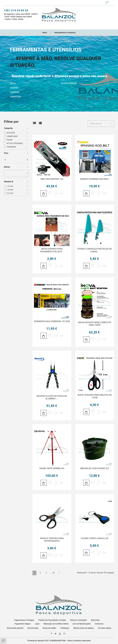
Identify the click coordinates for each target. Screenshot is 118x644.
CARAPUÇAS (15, 100)
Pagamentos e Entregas (24, 620)
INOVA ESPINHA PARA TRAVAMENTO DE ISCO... (52, 254)
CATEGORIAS (25, 26)
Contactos (99, 624)
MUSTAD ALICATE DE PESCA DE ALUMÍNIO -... (52, 402)
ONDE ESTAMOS (91, 26)
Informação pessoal (15, 628)
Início (12, 26)
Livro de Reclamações (82, 624)
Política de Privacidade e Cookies (52, 620)
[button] (97, 3)
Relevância (96, 127)
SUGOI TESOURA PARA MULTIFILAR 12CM (95, 401)
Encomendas (33, 628)
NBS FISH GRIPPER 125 (52, 182)
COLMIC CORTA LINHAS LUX (95, 544)
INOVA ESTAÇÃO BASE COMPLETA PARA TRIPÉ (95, 328)
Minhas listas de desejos (84, 628)
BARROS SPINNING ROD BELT (95, 182)
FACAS (13, 86)
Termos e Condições (78, 620)
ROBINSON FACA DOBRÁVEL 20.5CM (52, 325)
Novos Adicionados (44, 26)
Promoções (63, 26)
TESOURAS (15, 95)
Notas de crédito (50, 628)
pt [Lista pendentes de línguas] (111, 3)
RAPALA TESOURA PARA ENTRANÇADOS (52, 545)
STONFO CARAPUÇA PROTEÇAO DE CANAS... (95, 254)
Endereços (65, 628)
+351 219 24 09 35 (16, 11)
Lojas (37, 624)
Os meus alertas (105, 628)
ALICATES (14, 91)
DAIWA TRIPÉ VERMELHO (52, 474)
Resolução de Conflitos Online (56, 624)
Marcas (77, 26)
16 (53, 579)
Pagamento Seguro (23, 624)
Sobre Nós (95, 620)
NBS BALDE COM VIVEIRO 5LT (95, 474)
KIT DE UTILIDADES (69, 86)
